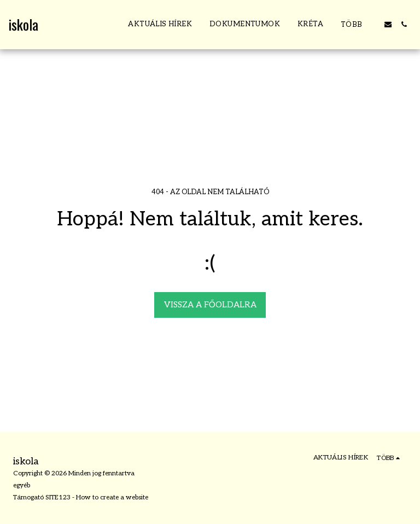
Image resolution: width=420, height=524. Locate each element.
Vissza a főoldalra (210, 305)
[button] (388, 24)
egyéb (22, 485)
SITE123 (58, 497)
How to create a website (112, 497)
